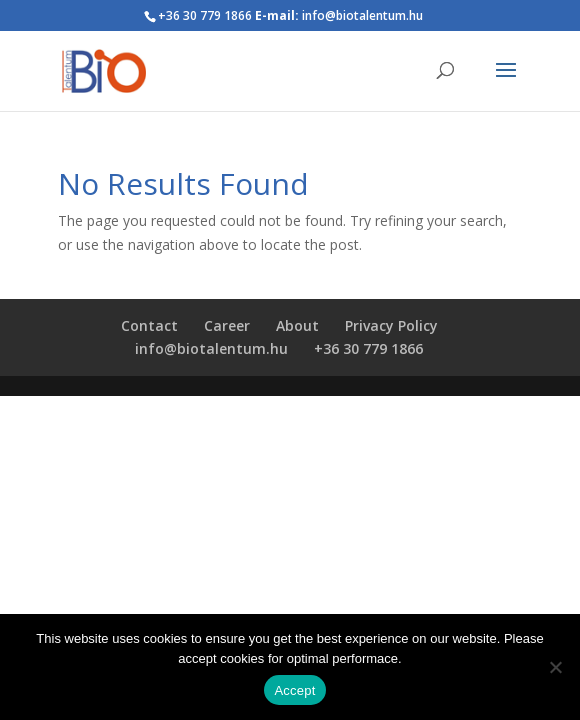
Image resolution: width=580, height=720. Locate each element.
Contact (149, 325)
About (297, 325)
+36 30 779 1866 (368, 348)
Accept (294, 690)
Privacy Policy (391, 325)
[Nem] (555, 667)
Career (227, 325)
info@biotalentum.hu (211, 348)
